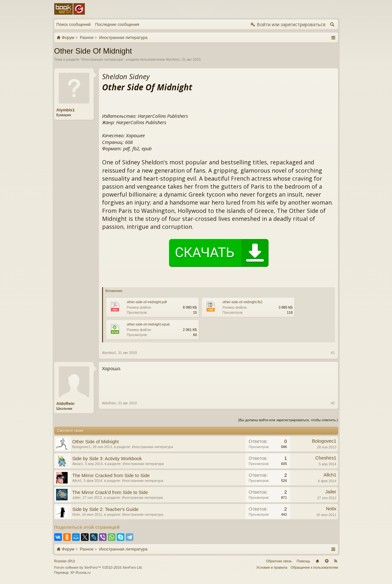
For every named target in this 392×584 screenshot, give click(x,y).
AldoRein (66, 404)
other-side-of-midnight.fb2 (243, 302)
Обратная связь (279, 561)
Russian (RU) (65, 561)
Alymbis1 (173, 59)
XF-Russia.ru (80, 573)
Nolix (76, 514)
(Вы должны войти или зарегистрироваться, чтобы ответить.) (288, 420)
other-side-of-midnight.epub (148, 324)
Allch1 (77, 481)
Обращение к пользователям (314, 567)
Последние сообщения (117, 24)
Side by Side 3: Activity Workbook (107, 459)
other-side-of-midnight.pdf (147, 302)
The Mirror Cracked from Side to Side (111, 475)
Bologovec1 (82, 447)
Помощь (303, 561)
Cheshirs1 (326, 458)
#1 (333, 353)
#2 (333, 403)
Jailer (77, 498)
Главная (317, 561)
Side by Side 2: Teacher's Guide (106, 509)
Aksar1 (78, 464)
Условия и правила (272, 567)
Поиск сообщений (74, 24)
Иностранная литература (102, 59)
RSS (336, 561)
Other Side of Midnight (96, 442)
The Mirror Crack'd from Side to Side (110, 492)
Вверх (327, 561)
